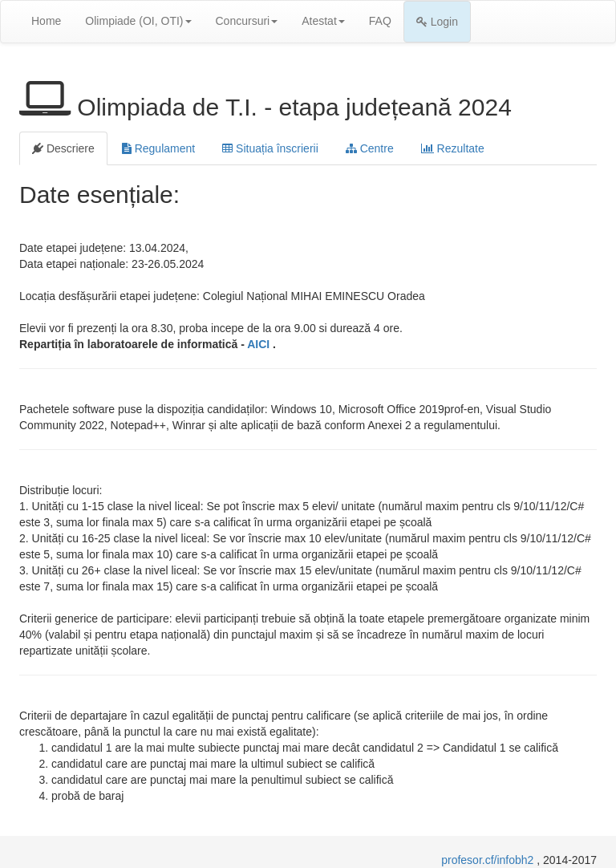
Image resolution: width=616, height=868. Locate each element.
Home (46, 21)
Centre (370, 148)
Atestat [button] (323, 21)
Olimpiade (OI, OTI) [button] (138, 21)
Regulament (158, 148)
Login (437, 22)
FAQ (380, 21)
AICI (260, 344)
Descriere (63, 148)
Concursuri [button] (247, 21)
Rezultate (453, 148)
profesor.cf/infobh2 (489, 860)
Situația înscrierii (270, 148)
